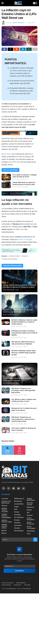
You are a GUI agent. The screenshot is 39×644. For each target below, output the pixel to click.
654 (25, 357)
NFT (28, 513)
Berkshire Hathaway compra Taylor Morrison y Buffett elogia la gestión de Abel (24, 353)
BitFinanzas (12, 589)
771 (26, 433)
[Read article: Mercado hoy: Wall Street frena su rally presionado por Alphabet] (6, 344)
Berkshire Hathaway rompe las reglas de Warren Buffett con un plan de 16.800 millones (24, 322)
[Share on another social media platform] (35, 49)
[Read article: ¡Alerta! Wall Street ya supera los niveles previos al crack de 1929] (6, 185)
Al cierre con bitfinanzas (6, 502)
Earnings (17, 515)
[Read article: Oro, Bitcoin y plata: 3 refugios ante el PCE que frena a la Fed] (6, 401)
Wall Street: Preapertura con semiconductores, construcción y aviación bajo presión (23, 419)
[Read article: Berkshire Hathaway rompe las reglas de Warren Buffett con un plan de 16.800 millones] (6, 322)
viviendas (7, 154)
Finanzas (17, 523)
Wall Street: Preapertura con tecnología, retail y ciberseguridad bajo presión (23, 390)
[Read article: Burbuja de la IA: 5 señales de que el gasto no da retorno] (6, 410)
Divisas (17, 512)
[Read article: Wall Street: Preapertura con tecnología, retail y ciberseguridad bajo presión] (6, 390)
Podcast (30, 515)
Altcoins (4, 506)
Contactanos (18, 585)
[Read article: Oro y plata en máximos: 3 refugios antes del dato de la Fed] (6, 177)
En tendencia (19, 517)
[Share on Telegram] (23, 49)
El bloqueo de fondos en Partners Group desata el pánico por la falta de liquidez (24, 333)
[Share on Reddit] (17, 49)
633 (26, 404)
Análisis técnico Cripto (7, 521)
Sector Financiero (31, 523)
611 (25, 424)
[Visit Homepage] (18, 3)
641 (25, 327)
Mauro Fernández (19, 23)
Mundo (29, 510)
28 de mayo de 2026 (9, 383)
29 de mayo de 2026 (17, 395)
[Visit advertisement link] (19, 133)
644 (26, 187)
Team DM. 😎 (27, 589)
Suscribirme (19, 571)
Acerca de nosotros (7, 583)
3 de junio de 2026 (9, 290)
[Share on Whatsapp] (29, 49)
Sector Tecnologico (31, 527)
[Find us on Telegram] (14, 488)
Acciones (5, 499)
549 (17, 315)
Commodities (19, 504)
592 (26, 395)
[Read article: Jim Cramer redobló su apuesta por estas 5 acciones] (6, 430)
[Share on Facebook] (4, 49)
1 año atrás (31, 23)
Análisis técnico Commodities (6, 516)
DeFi (16, 509)
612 (17, 383)
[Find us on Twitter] (4, 488)
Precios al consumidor (10, 259)
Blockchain (18, 501)
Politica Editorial (21, 583)
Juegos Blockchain (31, 499)
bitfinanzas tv (19, 499)
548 (17, 290)
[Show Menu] (3, 3)
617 (25, 338)
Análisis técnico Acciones (5, 510)
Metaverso (30, 507)
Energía (17, 520)
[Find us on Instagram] (9, 488)
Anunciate (27, 585)
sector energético (31, 519)
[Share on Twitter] (11, 49)
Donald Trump (23, 239)
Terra (29, 534)
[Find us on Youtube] (19, 488)
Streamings (31, 531)
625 (25, 346)
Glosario (17, 528)
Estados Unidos (14, 256)
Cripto (16, 507)
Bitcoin (4, 530)
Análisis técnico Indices (4, 526)
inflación (25, 256)
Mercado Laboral (30, 504)
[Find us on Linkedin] (24, 488)
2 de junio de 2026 (17, 346)
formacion (18, 525)
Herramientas (19, 531)
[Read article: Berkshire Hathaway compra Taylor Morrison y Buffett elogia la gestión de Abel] (6, 353)
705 (26, 413)
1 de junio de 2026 (18, 179)
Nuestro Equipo (6, 585)
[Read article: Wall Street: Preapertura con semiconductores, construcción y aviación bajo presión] (6, 419)
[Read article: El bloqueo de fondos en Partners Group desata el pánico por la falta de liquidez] (6, 333)
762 (26, 179)
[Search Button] (35, 540)
